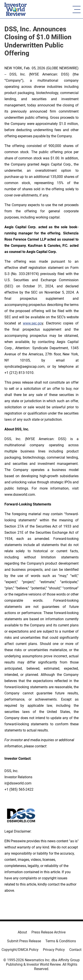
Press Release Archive (48, 932)
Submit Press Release (24, 941)
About (22, 932)
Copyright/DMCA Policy (20, 950)
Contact (75, 950)
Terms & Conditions (61, 941)
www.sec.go (32, 323)
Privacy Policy (54, 950)
